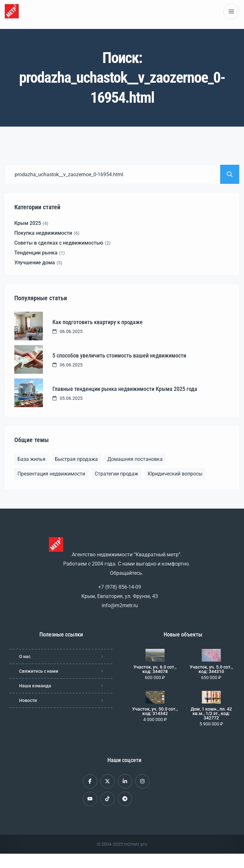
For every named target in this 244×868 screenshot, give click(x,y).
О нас (25, 656)
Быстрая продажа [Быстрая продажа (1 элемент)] (76, 459)
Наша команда (35, 686)
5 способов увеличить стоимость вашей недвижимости (119, 355)
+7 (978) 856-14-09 (120, 587)
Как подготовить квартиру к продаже (98, 322)
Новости (28, 700)
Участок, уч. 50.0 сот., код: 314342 (155, 711)
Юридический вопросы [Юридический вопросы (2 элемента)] (175, 474)
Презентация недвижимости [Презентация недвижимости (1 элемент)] (51, 474)
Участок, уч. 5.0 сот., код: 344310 (211, 669)
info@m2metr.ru (120, 605)
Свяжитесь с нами (39, 671)
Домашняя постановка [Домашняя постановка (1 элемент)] (135, 459)
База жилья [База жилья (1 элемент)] (31, 459)
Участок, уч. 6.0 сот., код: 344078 (155, 669)
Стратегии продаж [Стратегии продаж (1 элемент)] (116, 474)
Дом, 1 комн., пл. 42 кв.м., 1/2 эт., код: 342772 (211, 713)
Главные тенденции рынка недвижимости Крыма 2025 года (125, 389)
